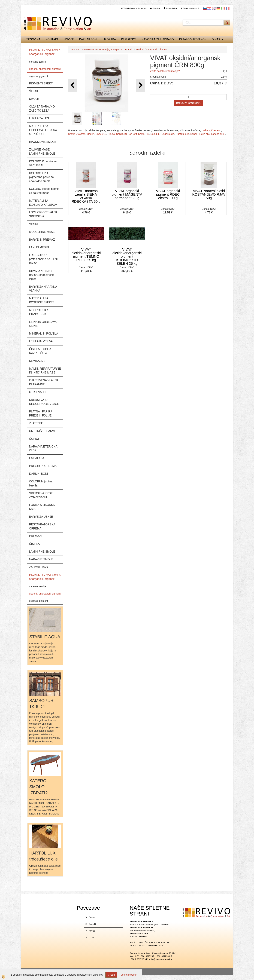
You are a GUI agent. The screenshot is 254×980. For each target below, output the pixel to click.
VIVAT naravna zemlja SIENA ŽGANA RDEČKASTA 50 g (86, 196)
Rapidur (155, 134)
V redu (111, 975)
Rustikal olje (182, 134)
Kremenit (216, 130)
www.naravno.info (139, 933)
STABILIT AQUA (45, 637)
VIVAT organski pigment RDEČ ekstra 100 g (168, 194)
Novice (69, 39)
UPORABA (109, 39)
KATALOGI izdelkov (193, 39)
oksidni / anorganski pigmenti (45, 69)
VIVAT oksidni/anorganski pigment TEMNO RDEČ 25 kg (86, 255)
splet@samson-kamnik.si (161, 959)
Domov (75, 50)
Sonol (193, 134)
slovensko (205, 8)
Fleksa (111, 134)
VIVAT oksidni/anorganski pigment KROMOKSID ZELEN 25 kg (127, 256)
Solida (120, 134)
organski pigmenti (39, 76)
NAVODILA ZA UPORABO (158, 39)
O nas (216, 39)
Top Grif (133, 134)
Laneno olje (217, 134)
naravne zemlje (37, 62)
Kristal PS (143, 134)
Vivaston (81, 134)
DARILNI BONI (88, 39)
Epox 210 (101, 134)
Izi (126, 134)
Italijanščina (223, 8)
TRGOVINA (33, 39)
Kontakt (52, 39)
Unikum (206, 130)
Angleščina (214, 8)
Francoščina (228, 8)
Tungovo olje (167, 134)
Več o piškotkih (129, 975)
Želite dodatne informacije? (165, 71)
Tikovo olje (204, 134)
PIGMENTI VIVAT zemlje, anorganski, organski (108, 50)
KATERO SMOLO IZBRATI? (38, 787)
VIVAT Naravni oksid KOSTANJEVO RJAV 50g (209, 194)
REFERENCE (129, 39)
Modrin (91, 134)
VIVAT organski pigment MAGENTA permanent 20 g (127, 194)
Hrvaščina (209, 8)
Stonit (71, 134)
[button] (140, 86)
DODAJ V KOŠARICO (188, 103)
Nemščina (218, 8)
